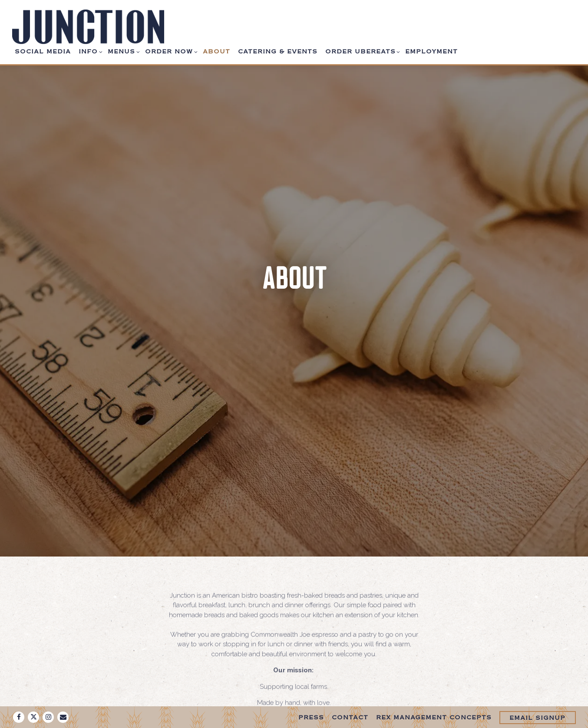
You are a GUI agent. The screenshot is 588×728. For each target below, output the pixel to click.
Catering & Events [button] (278, 52)
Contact (350, 718)
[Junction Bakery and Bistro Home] (88, 27)
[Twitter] (33, 717)
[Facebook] (19, 717)
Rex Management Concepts (434, 718)
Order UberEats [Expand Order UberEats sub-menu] (362, 51)
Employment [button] (431, 52)
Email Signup (537, 718)
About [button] (216, 52)
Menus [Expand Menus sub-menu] (122, 51)
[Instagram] (48, 717)
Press (311, 718)
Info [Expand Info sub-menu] (89, 51)
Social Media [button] (43, 52)
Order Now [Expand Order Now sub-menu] (170, 51)
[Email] (63, 717)
